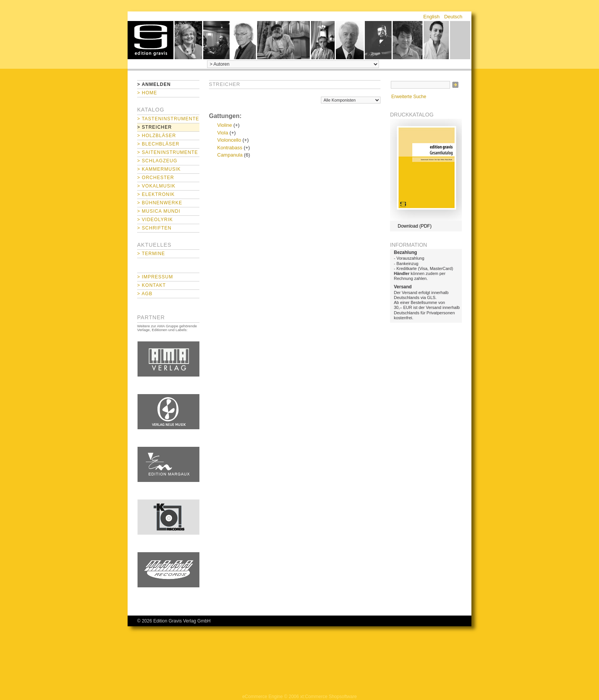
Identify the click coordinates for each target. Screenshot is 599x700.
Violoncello (229, 140)
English (431, 17)
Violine (225, 125)
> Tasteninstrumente (168, 119)
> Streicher (155, 127)
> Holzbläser (157, 136)
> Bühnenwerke (160, 203)
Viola (223, 133)
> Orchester (156, 178)
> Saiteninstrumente (168, 152)
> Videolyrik (155, 220)
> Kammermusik (159, 169)
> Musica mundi (159, 211)
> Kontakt (151, 285)
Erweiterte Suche (409, 97)
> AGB (145, 294)
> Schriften (154, 228)
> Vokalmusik (156, 186)
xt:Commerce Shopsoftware (329, 697)
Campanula (230, 155)
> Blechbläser (158, 144)
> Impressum (155, 277)
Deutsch (453, 17)
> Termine (151, 254)
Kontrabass (230, 148)
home (151, 40)
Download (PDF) (415, 226)
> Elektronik (156, 194)
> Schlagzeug (157, 161)
